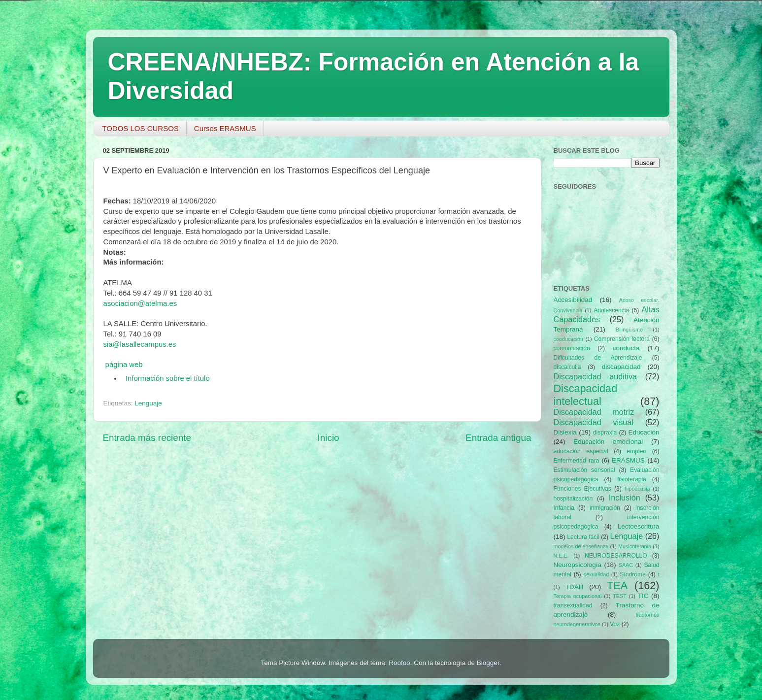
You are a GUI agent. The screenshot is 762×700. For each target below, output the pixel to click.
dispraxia (605, 433)
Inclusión (625, 498)
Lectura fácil (583, 537)
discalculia (567, 367)
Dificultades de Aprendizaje (598, 358)
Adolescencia (611, 310)
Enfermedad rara (577, 461)
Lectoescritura (639, 526)
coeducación (569, 339)
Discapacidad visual (594, 422)
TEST (620, 596)
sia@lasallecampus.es (140, 344)
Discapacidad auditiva (596, 376)
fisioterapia (632, 479)
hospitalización (573, 499)
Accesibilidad (573, 300)
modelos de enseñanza (581, 546)
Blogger (488, 663)
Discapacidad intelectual (586, 395)
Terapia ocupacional (578, 596)
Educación (644, 432)
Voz (615, 624)
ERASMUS (628, 460)
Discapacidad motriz (594, 412)
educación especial (581, 451)
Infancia (564, 508)
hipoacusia (637, 489)
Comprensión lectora (622, 339)
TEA (617, 585)
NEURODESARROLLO (616, 556)
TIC (643, 596)
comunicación (572, 348)
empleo (636, 451)
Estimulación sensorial (584, 470)
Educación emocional (608, 442)
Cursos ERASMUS (225, 128)
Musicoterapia (635, 546)
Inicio (329, 438)
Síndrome (633, 574)
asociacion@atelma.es (140, 303)
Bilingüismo (629, 330)
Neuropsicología (578, 565)
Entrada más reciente (147, 438)
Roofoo (399, 663)
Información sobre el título (168, 378)
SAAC (626, 565)
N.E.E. (561, 556)
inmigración (605, 508)
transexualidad (573, 605)
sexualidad (596, 574)
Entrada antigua (498, 438)
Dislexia (565, 432)
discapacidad (621, 367)
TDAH (575, 587)
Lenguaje (148, 403)
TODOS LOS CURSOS (140, 128)
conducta (626, 348)
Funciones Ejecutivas (582, 489)
